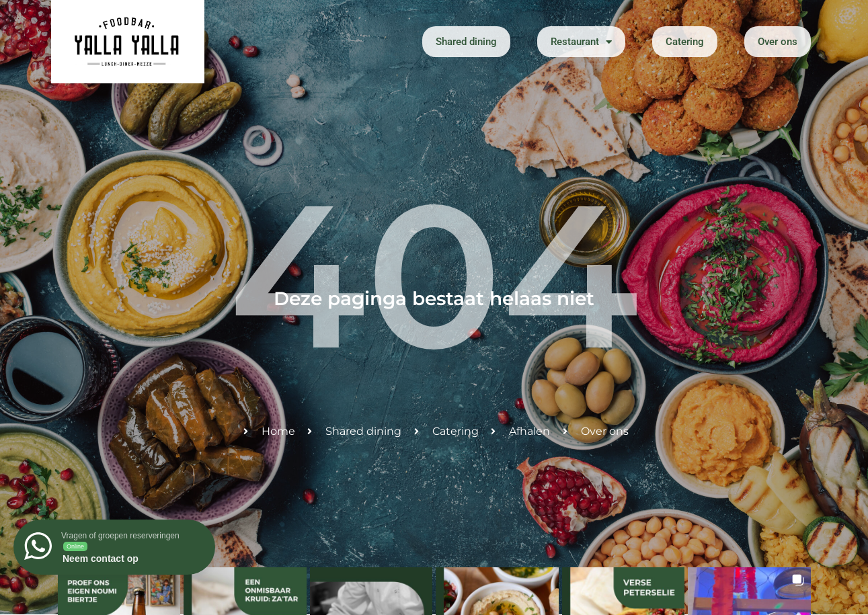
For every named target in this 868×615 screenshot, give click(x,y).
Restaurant (581, 42)
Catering (685, 42)
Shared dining (466, 42)
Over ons (778, 42)
